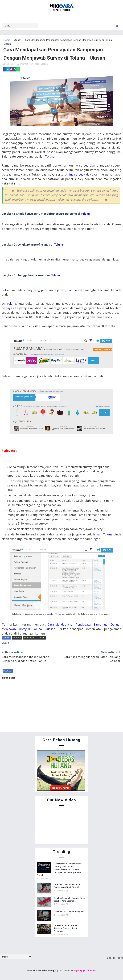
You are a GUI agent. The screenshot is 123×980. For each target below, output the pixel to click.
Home (7, 40)
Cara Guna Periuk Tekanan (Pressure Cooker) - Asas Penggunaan (66, 928)
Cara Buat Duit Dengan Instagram (69, 912)
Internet (24, 64)
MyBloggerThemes (85, 970)
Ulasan (18, 40)
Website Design (47, 970)
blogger (8, 671)
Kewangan (34, 64)
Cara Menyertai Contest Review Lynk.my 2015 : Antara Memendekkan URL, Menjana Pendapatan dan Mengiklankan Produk (59, 869)
